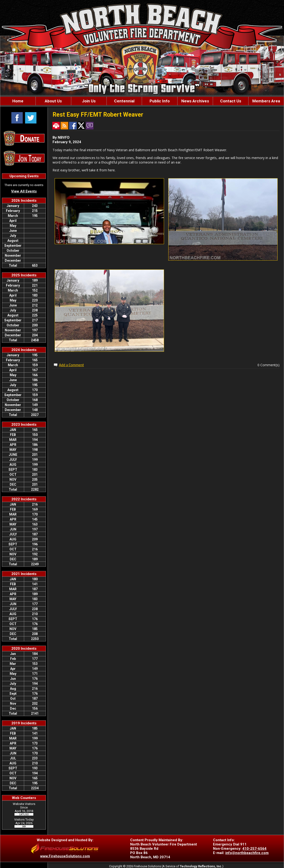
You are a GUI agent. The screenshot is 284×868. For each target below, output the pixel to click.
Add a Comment (71, 365)
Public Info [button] (160, 101)
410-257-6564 (254, 849)
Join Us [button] (89, 101)
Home (18, 101)
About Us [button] (53, 101)
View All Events (24, 191)
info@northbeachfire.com (247, 853)
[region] (142, 101)
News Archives (195, 101)
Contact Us (231, 101)
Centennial (124, 101)
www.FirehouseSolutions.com (65, 856)
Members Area (266, 101)
